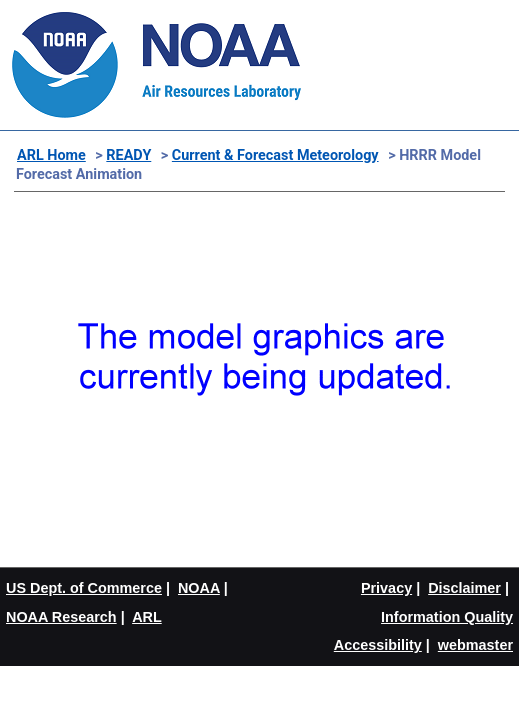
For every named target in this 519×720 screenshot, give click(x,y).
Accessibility (378, 645)
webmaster (475, 645)
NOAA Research (61, 617)
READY (128, 155)
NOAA (199, 588)
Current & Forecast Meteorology (275, 155)
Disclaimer (464, 588)
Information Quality (447, 617)
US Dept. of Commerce (84, 588)
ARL (147, 617)
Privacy (386, 588)
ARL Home (51, 155)
